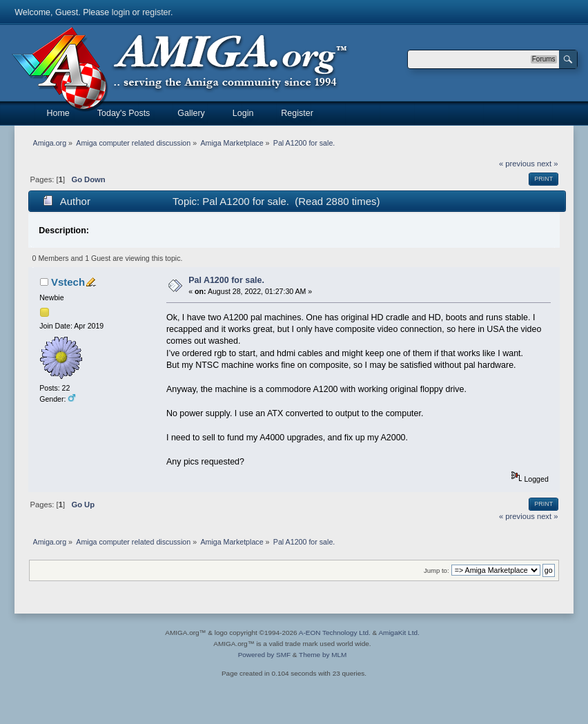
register (156, 12)
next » (548, 164)
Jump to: (437, 570)
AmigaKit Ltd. (399, 633)
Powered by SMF (264, 655)
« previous (517, 164)
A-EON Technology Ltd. (335, 633)
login (121, 12)
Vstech (68, 282)
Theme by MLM (323, 655)
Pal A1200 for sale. (226, 280)
